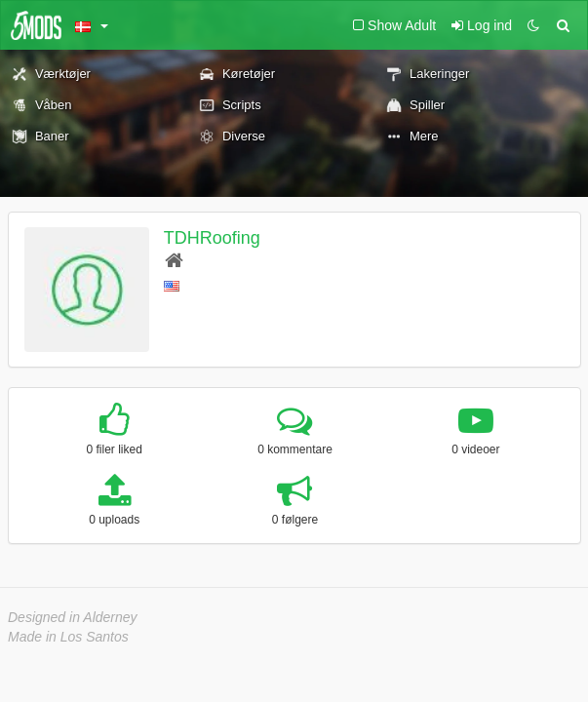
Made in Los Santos (68, 637)
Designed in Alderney (73, 617)
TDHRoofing (212, 238)
